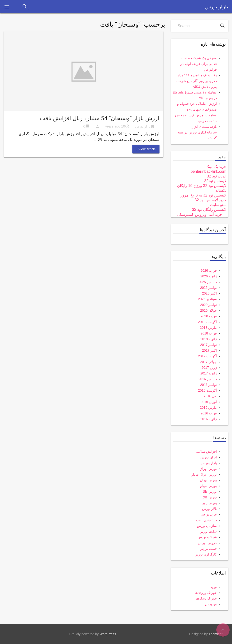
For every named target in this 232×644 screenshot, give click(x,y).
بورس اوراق (208, 469)
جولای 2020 (208, 310)
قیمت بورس (208, 549)
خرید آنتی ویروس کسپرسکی (199, 214)
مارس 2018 (208, 328)
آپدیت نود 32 (217, 176)
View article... (146, 149)
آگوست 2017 (207, 356)
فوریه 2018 (209, 333)
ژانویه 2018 (209, 339)
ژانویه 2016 (209, 419)
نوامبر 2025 (208, 288)
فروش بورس (208, 543)
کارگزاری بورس (206, 554)
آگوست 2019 (207, 322)
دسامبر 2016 (208, 379)
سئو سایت (218, 205)
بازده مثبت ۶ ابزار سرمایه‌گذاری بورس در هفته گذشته (197, 132)
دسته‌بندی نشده (206, 520)
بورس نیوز (210, 503)
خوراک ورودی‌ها (206, 593)
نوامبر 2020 (208, 305)
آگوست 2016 (207, 390)
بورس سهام (208, 486)
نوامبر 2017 (208, 345)
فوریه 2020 (209, 316)
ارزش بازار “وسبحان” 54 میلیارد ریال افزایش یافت (100, 118)
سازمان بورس (207, 526)
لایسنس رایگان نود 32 (209, 209)
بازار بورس (217, 7)
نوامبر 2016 (208, 385)
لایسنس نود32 (215, 181)
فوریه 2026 (209, 270)
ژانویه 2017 (209, 373)
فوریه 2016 (209, 413)
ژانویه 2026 (209, 276)
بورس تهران (208, 480)
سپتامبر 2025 (207, 299)
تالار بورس (209, 509)
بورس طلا (210, 492)
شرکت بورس (207, 537)
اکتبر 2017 (209, 350)
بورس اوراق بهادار (204, 474)
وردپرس (211, 604)
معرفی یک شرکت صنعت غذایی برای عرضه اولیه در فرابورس (199, 64)
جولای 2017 (208, 362)
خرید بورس (209, 514)
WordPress (108, 634)
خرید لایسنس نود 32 (210, 200)
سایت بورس (208, 531)
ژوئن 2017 (209, 368)
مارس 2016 (208, 408)
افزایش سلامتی (206, 452)
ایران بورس (209, 457)
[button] (7, 7)
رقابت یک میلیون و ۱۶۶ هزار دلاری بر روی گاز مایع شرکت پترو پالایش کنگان (197, 81)
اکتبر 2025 (209, 293)
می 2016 (210, 396)
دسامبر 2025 (208, 282)
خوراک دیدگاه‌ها (206, 598)
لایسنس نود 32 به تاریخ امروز (203, 195)
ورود (214, 587)
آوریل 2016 (209, 402)
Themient (216, 634)
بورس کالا (210, 497)
